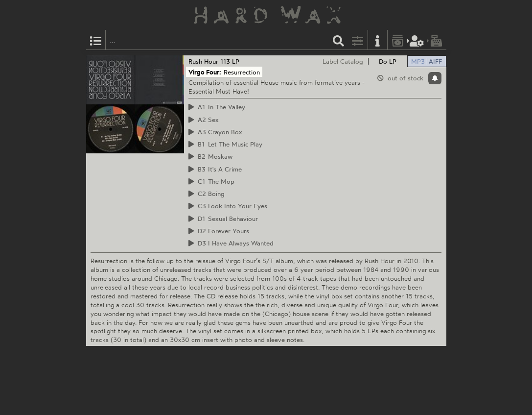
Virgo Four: (205, 72)
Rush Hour (203, 61)
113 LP (230, 61)
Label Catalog (343, 61)
